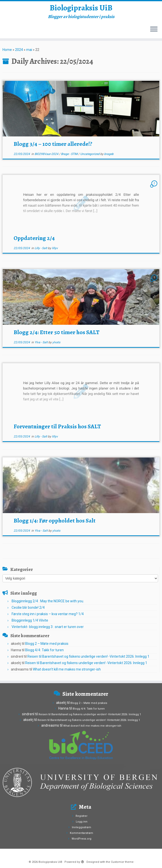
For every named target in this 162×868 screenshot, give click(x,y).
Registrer (81, 816)
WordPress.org (81, 839)
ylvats (56, 342)
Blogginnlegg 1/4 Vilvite (30, 620)
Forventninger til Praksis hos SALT (57, 426)
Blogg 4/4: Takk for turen (44, 650)
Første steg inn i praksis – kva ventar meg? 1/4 (48, 614)
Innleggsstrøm (81, 827)
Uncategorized (90, 154)
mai (29, 50)
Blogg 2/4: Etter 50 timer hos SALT (57, 332)
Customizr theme (122, 862)
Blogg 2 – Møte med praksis (47, 644)
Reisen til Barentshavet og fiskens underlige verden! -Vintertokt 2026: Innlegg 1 (88, 656)
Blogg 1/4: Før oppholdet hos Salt (55, 521)
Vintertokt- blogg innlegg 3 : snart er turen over (48, 627)
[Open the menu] (154, 29)
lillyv (55, 248)
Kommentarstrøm (81, 833)
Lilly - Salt (41, 248)
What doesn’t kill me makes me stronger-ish (67, 669)
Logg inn (82, 822)
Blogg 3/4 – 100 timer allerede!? (53, 144)
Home (7, 50)
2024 (19, 50)
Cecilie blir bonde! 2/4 (28, 608)
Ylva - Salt (41, 342)
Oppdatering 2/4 (34, 238)
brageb (109, 154)
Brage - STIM (70, 154)
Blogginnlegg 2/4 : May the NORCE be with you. (48, 601)
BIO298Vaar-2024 (47, 154)
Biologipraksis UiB (81, 8)
